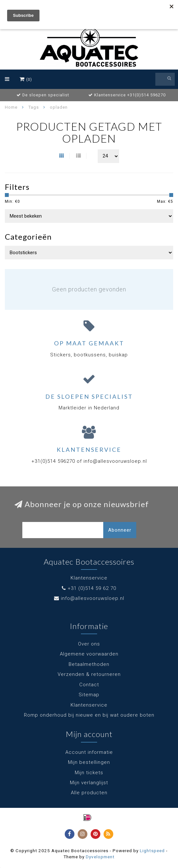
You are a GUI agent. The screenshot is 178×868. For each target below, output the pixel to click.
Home (11, 107)
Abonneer (120, 530)
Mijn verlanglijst (89, 783)
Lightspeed (152, 851)
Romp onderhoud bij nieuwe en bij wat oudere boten (89, 715)
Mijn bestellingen (89, 762)
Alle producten (89, 793)
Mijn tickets (89, 773)
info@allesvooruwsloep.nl (93, 598)
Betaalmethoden (89, 664)
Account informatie (89, 752)
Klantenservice (89, 705)
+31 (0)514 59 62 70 (92, 588)
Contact (89, 685)
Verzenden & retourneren (89, 674)
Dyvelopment (100, 857)
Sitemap (89, 695)
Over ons (89, 644)
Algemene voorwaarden (89, 654)
